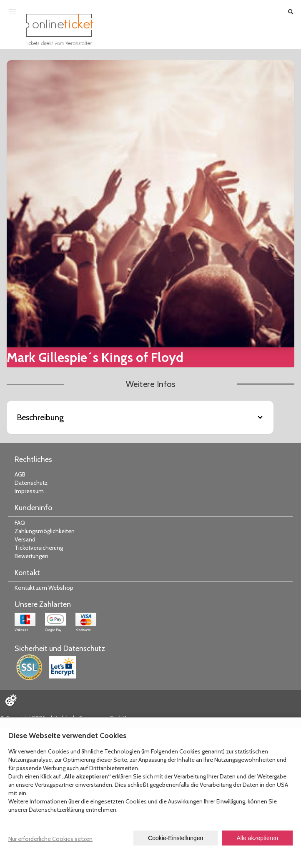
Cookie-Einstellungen (176, 838)
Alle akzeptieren (257, 838)
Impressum (29, 491)
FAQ (20, 523)
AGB (20, 474)
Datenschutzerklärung (56, 810)
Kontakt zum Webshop (44, 588)
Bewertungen (31, 556)
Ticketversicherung (39, 548)
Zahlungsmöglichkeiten (45, 531)
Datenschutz (31, 483)
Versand (25, 539)
